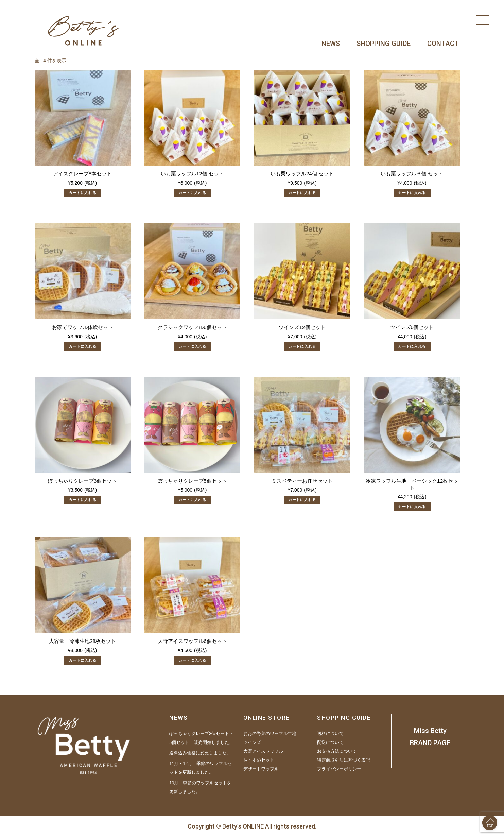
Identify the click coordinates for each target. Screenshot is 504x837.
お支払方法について (337, 751)
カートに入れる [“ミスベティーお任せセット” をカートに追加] (302, 500)
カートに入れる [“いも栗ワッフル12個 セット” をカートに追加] (192, 193)
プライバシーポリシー (339, 769)
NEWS (331, 44)
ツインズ (252, 742)
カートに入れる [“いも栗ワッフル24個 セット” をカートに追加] (302, 193)
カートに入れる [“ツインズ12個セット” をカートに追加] (302, 346)
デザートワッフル (261, 769)
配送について (330, 742)
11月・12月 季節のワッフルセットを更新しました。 (201, 768)
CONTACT (443, 44)
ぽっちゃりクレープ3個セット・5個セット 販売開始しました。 (201, 738)
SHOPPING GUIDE (384, 44)
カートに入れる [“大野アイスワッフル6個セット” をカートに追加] (192, 660)
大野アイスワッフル (263, 751)
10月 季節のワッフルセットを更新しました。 (200, 787)
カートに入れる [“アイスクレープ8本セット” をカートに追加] (83, 193)
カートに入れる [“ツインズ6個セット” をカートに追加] (412, 346)
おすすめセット (259, 760)
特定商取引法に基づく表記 (344, 760)
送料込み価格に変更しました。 (200, 753)
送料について (330, 734)
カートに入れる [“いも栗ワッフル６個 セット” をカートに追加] (412, 193)
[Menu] (483, 20)
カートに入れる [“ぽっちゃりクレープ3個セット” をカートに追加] (83, 500)
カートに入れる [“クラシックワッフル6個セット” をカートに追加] (192, 346)
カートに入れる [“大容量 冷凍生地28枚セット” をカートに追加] (83, 660)
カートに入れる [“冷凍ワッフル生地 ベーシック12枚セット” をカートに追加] (412, 507)
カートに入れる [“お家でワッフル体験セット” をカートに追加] (83, 346)
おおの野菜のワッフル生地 (270, 734)
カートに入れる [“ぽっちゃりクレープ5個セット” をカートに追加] (192, 500)
